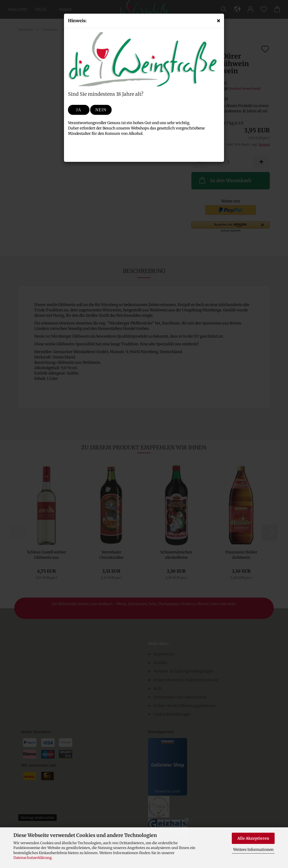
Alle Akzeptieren (253, 838)
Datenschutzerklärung (33, 858)
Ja (79, 110)
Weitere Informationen (253, 850)
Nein (101, 110)
